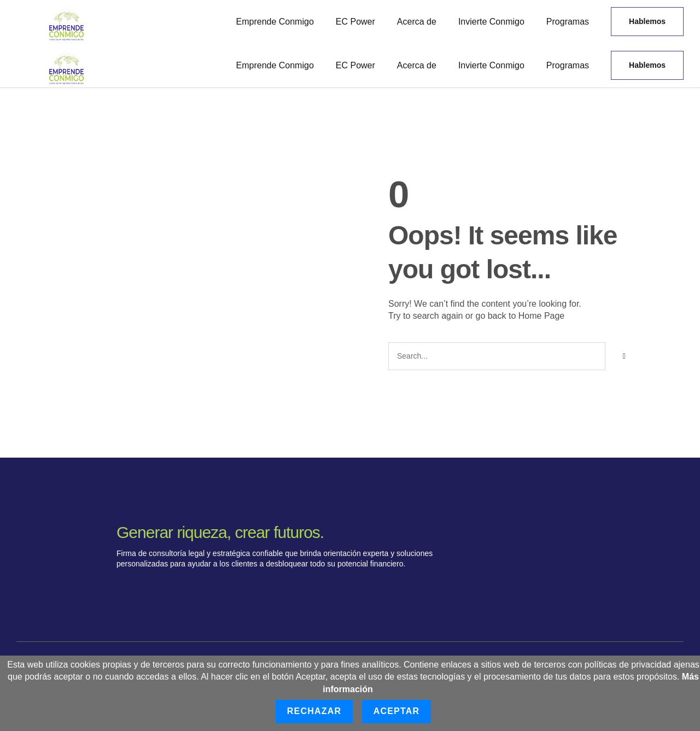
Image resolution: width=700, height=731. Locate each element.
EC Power (355, 22)
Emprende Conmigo (275, 22)
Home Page (542, 316)
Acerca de (417, 22)
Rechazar (314, 711)
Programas (568, 22)
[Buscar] (624, 356)
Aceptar (397, 711)
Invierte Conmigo (491, 22)
